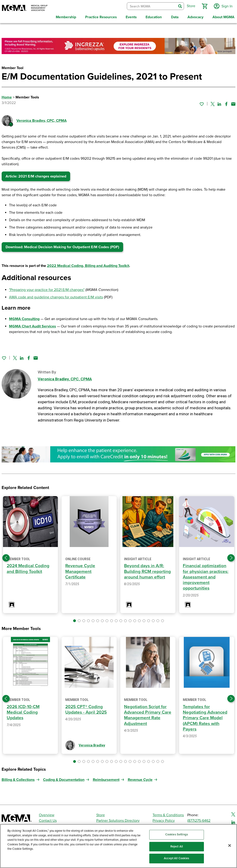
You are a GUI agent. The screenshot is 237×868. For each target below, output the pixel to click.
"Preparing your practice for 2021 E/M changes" (47, 289)
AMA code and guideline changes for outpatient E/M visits (56, 296)
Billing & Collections (18, 778)
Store (101, 813)
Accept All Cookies (176, 858)
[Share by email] (233, 103)
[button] (204, 6)
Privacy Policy (164, 819)
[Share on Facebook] (226, 103)
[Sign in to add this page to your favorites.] (202, 103)
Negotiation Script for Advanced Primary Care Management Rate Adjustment (148, 714)
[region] (118, 846)
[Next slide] (231, 556)
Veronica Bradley (42, 119)
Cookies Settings (177, 834)
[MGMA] (25, 8)
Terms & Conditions (168, 813)
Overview (47, 813)
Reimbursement (106, 778)
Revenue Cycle (140, 778)
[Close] (230, 846)
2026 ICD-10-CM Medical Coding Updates (23, 711)
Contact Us (48, 819)
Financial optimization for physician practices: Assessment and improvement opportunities (206, 576)
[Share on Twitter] (213, 103)
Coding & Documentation (64, 778)
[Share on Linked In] (219, 103)
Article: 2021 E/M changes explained (36, 175)
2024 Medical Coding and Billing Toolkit (28, 567)
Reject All (177, 847)
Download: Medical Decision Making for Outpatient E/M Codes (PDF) (62, 246)
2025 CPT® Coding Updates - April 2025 (86, 708)
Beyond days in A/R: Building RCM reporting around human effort (148, 570)
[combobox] (151, 6)
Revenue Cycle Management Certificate (80, 570)
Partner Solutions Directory (118, 819)
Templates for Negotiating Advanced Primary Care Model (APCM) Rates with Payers (205, 717)
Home (7, 96)
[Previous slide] (6, 556)
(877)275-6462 (199, 819)
